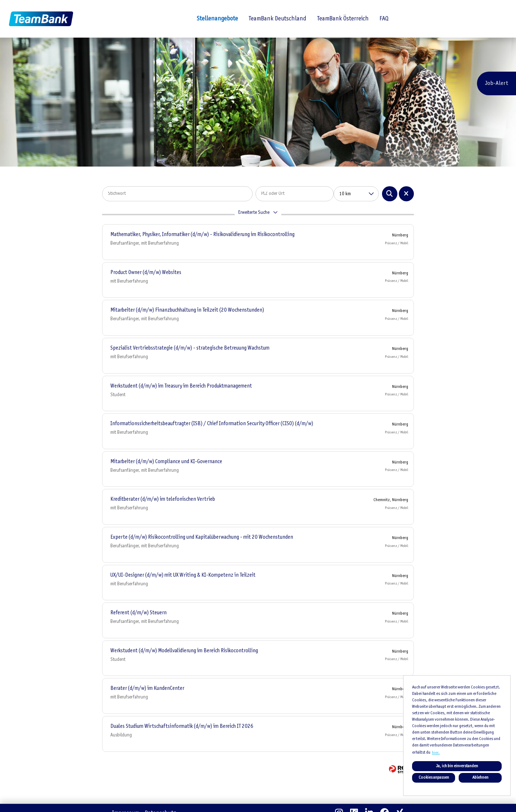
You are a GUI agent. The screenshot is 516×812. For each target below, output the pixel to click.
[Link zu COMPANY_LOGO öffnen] (41, 19)
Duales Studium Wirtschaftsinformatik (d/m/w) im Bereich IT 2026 (182, 726)
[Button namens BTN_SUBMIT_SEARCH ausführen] (390, 194)
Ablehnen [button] (480, 778)
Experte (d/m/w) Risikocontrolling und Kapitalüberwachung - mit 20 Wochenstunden (202, 537)
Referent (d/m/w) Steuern (138, 613)
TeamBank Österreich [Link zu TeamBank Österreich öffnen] (343, 19)
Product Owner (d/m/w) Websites (146, 273)
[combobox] (356, 194)
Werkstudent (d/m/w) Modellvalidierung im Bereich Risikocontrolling (184, 651)
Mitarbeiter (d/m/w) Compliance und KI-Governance (166, 462)
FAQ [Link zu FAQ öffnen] (384, 19)
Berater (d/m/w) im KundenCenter (147, 688)
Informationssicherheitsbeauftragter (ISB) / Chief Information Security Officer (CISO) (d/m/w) (212, 424)
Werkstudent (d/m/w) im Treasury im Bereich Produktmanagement (181, 386)
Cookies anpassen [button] (434, 778)
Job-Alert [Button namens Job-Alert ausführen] (496, 83)
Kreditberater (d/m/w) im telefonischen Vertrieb (163, 499)
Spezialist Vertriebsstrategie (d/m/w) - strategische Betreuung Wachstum (190, 348)
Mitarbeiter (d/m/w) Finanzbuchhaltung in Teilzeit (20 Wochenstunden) (187, 310)
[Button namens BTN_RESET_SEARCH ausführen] (407, 194)
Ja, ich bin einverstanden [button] (457, 766)
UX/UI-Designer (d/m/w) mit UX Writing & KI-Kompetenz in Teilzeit (183, 575)
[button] (258, 215)
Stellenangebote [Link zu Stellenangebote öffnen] (217, 19)
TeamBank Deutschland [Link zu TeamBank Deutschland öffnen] (278, 19)
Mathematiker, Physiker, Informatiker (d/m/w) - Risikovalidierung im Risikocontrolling (202, 235)
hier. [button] (436, 753)
